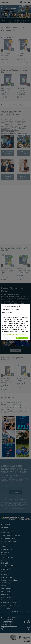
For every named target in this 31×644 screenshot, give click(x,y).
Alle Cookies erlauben (22, 338)
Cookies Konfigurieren (19, 335)
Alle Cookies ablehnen (8, 338)
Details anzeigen (7, 335)
